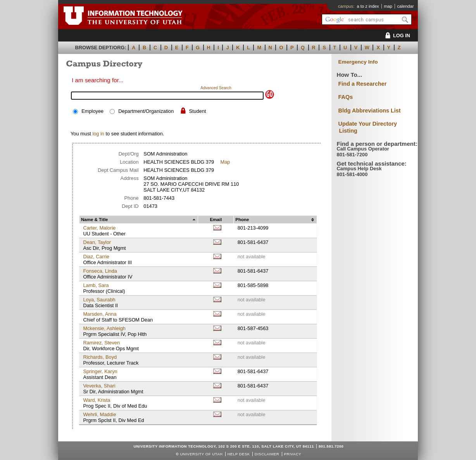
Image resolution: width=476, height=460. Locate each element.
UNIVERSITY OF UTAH (201, 454)
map (388, 6)
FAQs (346, 97)
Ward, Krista (97, 400)
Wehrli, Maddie (99, 414)
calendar (405, 6)
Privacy (292, 454)
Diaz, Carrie (96, 257)
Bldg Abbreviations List (370, 111)
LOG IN (396, 35)
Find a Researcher (363, 84)
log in (98, 134)
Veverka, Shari (99, 386)
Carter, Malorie (99, 228)
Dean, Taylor (97, 242)
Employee (92, 111)
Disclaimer (267, 454)
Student (197, 111)
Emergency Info (358, 62)
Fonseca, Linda (100, 271)
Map (225, 162)
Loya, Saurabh (99, 300)
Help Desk (239, 454)
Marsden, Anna (100, 314)
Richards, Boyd (100, 357)
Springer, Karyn (100, 371)
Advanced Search (216, 88)
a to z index (368, 6)
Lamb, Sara (96, 285)
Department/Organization (146, 111)
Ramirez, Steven (101, 343)
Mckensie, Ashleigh (104, 328)
